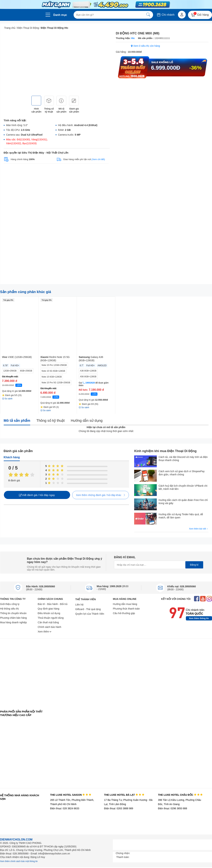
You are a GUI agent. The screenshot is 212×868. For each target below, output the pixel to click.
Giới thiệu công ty (10, 604)
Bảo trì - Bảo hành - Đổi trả (53, 604)
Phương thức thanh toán (126, 609)
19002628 (90, 383)
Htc (133, 38)
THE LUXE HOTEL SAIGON (71, 795)
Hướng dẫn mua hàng (125, 604)
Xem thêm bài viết (199, 529)
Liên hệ (79, 605)
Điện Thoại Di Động (28, 28)
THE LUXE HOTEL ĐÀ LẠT (124, 795)
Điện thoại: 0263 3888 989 (119, 808)
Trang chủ (10, 28)
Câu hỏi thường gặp (124, 613)
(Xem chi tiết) (98, 159)
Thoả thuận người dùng (51, 618)
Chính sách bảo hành (50, 627)
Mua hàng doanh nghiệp (14, 622)
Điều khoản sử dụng (49, 613)
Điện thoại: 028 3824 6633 (65, 808)
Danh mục (60, 15)
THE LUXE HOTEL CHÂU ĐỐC (180, 795)
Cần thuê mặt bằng (48, 622)
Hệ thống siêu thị (10, 609)
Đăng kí (194, 565)
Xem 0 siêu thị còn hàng (145, 46)
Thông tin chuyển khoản (13, 613)
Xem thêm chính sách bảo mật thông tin (19, 861)
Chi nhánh (165, 15)
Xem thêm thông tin (199, 618)
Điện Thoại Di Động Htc (54, 28)
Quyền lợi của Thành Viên (90, 614)
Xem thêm (45, 632)
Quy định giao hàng (49, 609)
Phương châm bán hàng (14, 618)
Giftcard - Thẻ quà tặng (88, 609)
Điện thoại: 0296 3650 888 (173, 808)
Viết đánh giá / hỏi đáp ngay (37, 495)
